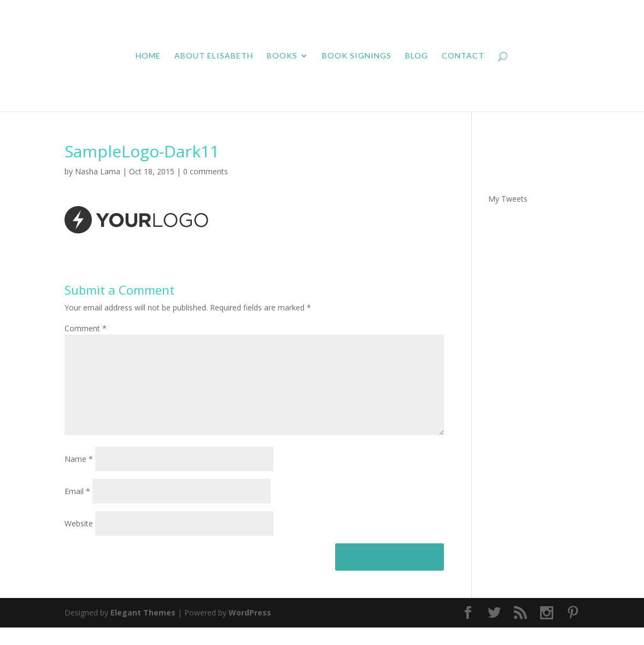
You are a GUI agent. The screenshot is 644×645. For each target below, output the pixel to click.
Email (77, 509)
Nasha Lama (98, 171)
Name (79, 476)
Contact (463, 56)
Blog (417, 56)
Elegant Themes (143, 630)
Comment (86, 328)
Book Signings (357, 56)
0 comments (206, 171)
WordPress (250, 630)
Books (282, 56)
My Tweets (508, 199)
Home (148, 56)
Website (79, 541)
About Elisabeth (214, 56)
